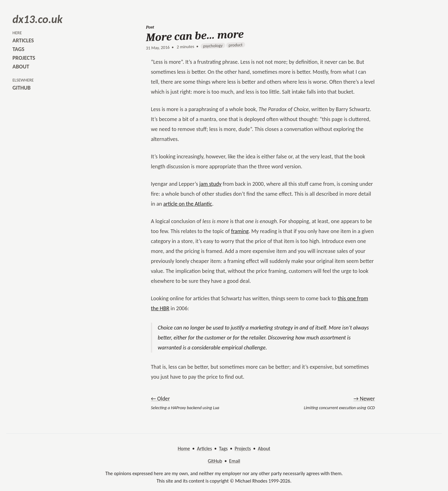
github (21, 88)
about (21, 67)
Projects (243, 449)
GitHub (215, 461)
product (236, 45)
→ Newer (364, 399)
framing (240, 231)
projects (24, 58)
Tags (223, 449)
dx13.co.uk (37, 19)
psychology (213, 46)
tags (18, 49)
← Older (160, 399)
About (264, 449)
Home (184, 449)
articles (23, 40)
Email (235, 461)
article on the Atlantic (188, 204)
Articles (204, 449)
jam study (210, 184)
